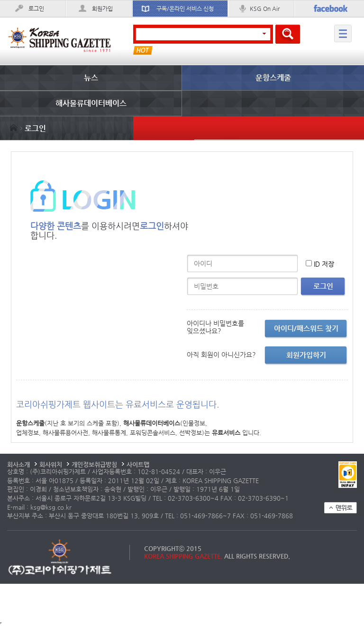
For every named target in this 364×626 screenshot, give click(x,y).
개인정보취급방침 (94, 464)
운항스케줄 (273, 78)
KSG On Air (265, 9)
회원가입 (102, 9)
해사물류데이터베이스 (91, 103)
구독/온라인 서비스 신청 (185, 9)
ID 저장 (324, 264)
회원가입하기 (306, 355)
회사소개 (18, 464)
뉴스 (91, 78)
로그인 (36, 9)
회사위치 (51, 464)
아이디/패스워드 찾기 (306, 328)
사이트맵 (138, 464)
